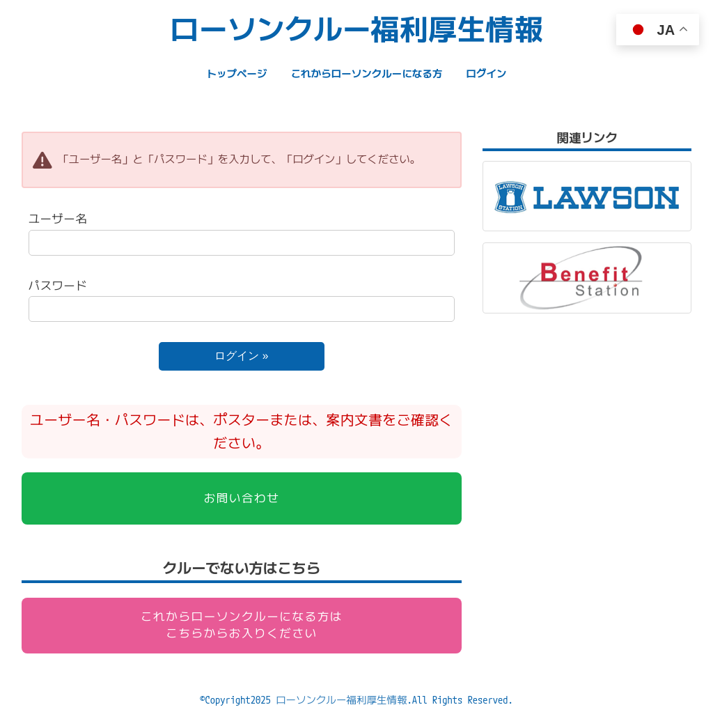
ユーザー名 (242, 234)
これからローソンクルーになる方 (367, 73)
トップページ (236, 73)
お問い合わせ (242, 498)
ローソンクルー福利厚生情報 (356, 29)
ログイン (487, 73)
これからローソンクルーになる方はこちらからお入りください (242, 625)
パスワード (242, 301)
